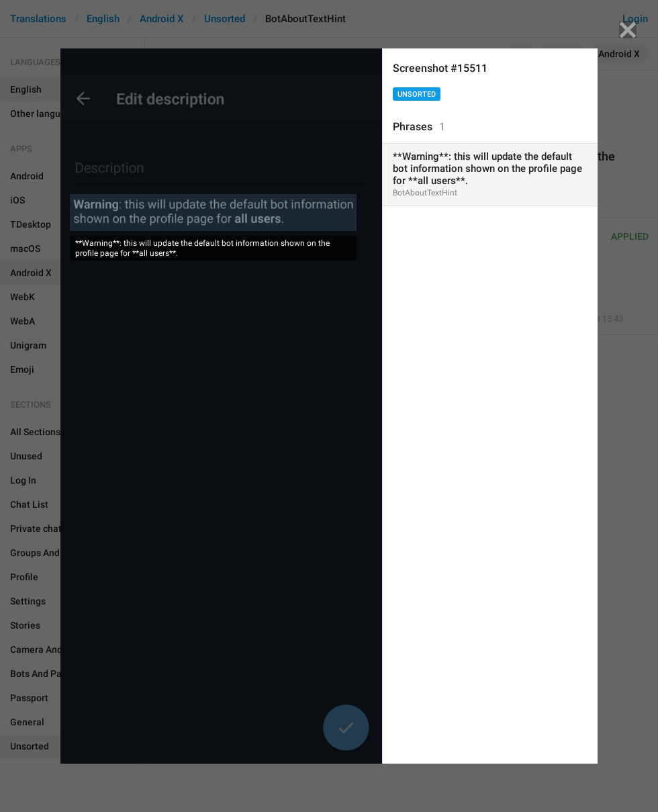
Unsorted (417, 94)
